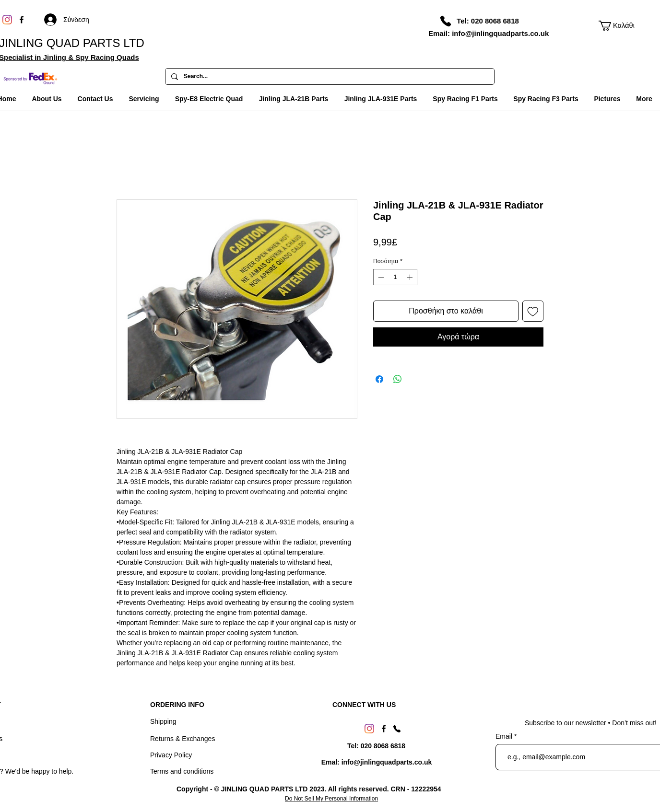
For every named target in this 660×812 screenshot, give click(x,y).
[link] (618, 26)
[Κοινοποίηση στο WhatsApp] (398, 379)
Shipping (163, 721)
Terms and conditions (182, 771)
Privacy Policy (171, 755)
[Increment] (411, 277)
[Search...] (329, 77)
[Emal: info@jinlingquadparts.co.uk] (377, 762)
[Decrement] (380, 277)
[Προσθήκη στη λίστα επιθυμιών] (533, 311)
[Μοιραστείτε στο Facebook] (379, 379)
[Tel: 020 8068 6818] (488, 21)
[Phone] (446, 21)
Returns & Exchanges (183, 739)
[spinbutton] (395, 277)
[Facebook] (22, 20)
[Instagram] (7, 20)
